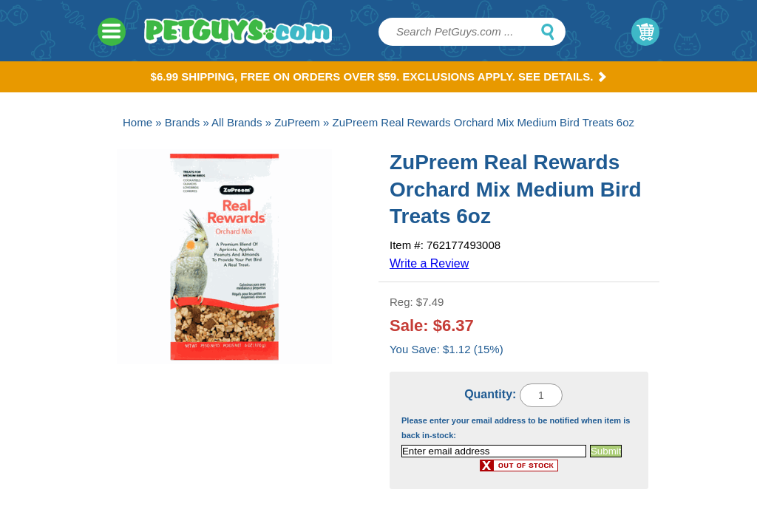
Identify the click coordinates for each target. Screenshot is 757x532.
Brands (183, 122)
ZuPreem (297, 122)
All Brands (237, 122)
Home (138, 122)
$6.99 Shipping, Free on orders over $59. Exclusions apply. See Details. (379, 76)
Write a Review (429, 263)
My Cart (645, 32)
